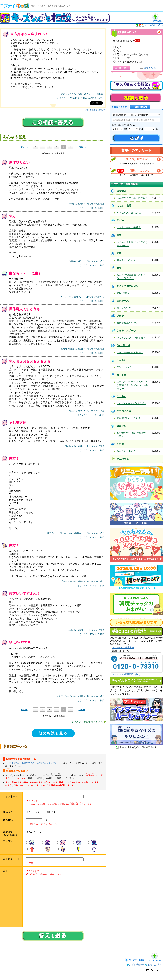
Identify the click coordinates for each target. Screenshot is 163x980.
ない (119, 51)
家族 (119, 253)
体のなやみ (123, 301)
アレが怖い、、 (125, 293)
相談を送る (135, 98)
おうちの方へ (155, 972)
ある (119, 47)
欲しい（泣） (124, 58)
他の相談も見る (53, 733)
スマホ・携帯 (124, 206)
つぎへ (82, 147)
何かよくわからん (126, 260)
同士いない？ (124, 308)
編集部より (123, 191)
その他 (120, 444)
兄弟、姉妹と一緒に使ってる (133, 54)
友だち (120, 220)
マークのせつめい (154, 25)
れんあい (121, 360)
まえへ (24, 147)
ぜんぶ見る (123, 459)
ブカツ (120, 316)
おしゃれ (121, 375)
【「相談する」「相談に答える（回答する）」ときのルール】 (34, 763)
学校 (119, 235)
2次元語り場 (123, 345)
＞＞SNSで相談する (123, 647)
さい (46, 820)
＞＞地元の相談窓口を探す (126, 674)
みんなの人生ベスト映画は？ (132, 198)
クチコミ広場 (124, 411)
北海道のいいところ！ (129, 418)
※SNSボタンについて (96, 110)
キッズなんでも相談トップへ (87, 722)
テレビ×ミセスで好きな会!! (131, 403)
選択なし (51, 812)
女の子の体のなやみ (127, 286)
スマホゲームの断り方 (129, 227)
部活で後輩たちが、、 (129, 323)
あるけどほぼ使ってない (130, 62)
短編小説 (121, 426)
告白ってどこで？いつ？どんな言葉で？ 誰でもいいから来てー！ (132, 385)
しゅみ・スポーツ (126, 331)
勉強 (119, 268)
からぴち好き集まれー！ (130, 352)
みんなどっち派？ (126, 451)
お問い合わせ (136, 972)
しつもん (121, 396)
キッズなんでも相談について (136, 86)
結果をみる (150, 68)
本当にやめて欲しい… (129, 213)
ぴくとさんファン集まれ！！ (132, 338)
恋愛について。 (125, 367)
